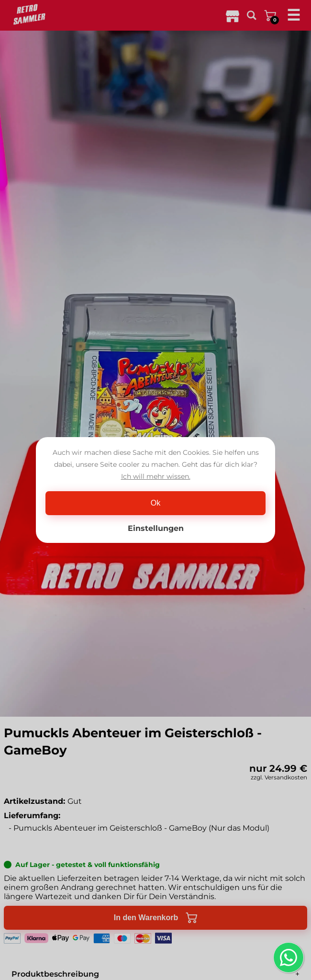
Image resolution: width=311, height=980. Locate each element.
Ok (155, 503)
